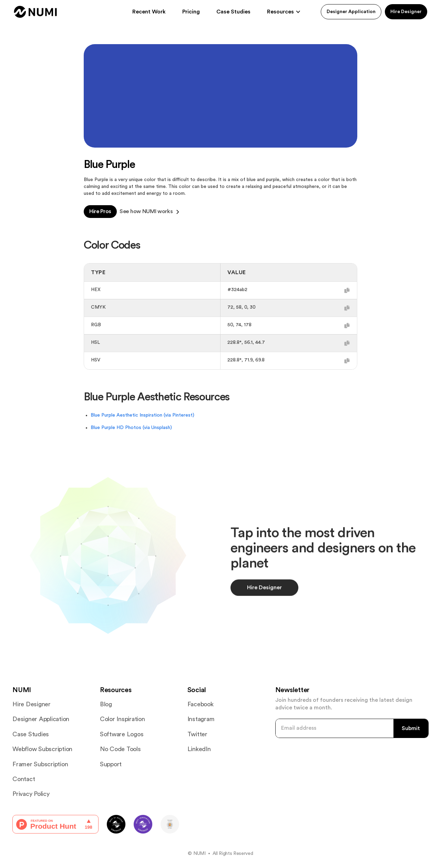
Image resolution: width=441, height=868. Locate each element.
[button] (284, 12)
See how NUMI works (150, 212)
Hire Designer (406, 12)
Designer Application (351, 12)
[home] (35, 12)
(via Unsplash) (157, 428)
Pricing (191, 12)
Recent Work (149, 12)
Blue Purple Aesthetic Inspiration (127, 415)
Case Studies (233, 12)
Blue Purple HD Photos (117, 428)
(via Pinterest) (179, 415)
